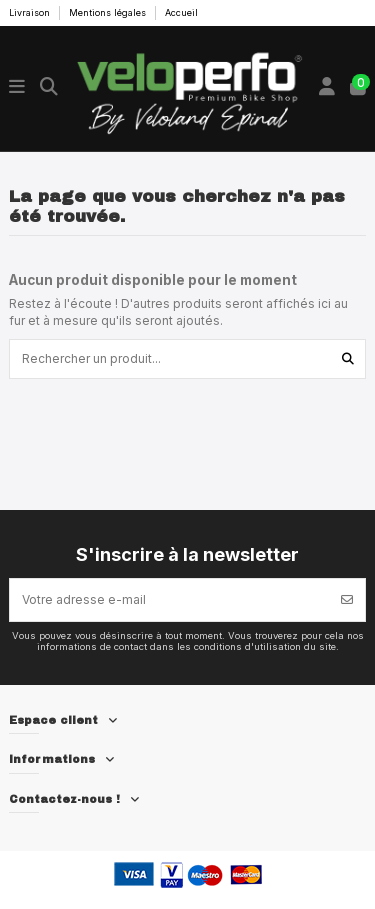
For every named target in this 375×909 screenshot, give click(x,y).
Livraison (31, 12)
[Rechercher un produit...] (348, 358)
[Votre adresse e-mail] (170, 600)
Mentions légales (109, 12)
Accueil (181, 12)
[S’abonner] (347, 600)
